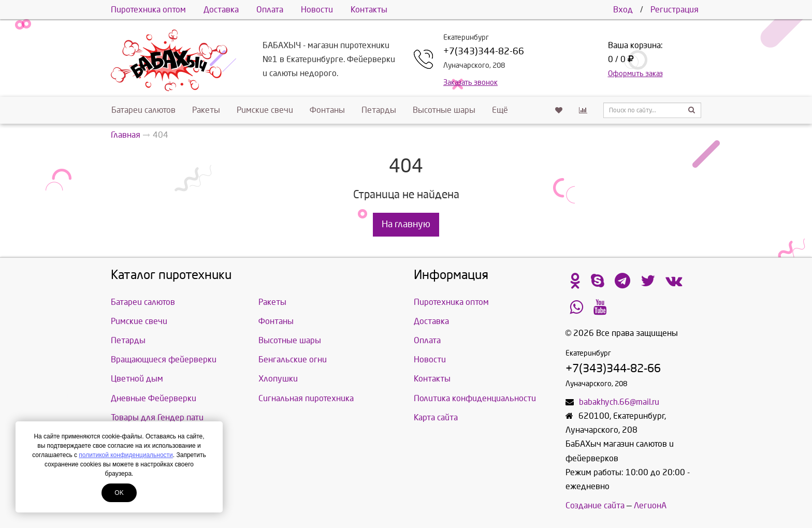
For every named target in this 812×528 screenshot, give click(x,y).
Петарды (379, 110)
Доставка (221, 10)
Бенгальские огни (293, 360)
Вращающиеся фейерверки (164, 360)
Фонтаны (327, 110)
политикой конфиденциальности (126, 455)
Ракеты (206, 110)
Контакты (369, 10)
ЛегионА (650, 505)
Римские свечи (265, 110)
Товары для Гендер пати (157, 417)
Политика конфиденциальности (475, 398)
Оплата (270, 10)
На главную (406, 224)
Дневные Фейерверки (154, 398)
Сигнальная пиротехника (306, 398)
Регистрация (675, 10)
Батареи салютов (143, 110)
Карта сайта (436, 417)
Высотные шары (444, 110)
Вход (623, 10)
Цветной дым (137, 379)
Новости (317, 10)
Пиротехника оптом (148, 10)
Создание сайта (595, 505)
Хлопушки (278, 379)
